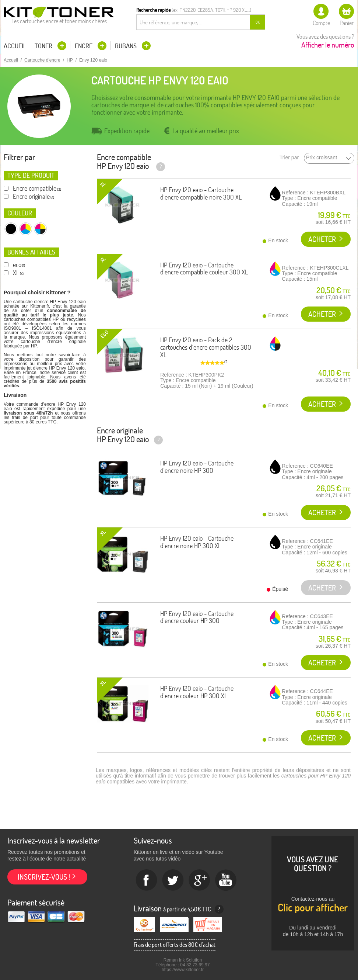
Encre (84, 46)
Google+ (200, 880)
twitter (173, 880)
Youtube (226, 880)
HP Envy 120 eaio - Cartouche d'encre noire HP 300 (197, 467)
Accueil (15, 46)
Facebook (147, 880)
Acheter (322, 239)
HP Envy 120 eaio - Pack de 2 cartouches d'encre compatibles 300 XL (206, 347)
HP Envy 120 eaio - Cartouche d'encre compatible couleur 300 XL (204, 269)
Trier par (289, 158)
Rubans (127, 46)
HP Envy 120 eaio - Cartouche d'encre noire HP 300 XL (197, 542)
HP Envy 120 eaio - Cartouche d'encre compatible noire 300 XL (201, 193)
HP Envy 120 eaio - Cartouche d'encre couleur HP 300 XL (197, 692)
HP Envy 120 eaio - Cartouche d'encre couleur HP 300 (197, 617)
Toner (44, 46)
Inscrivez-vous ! (44, 877)
